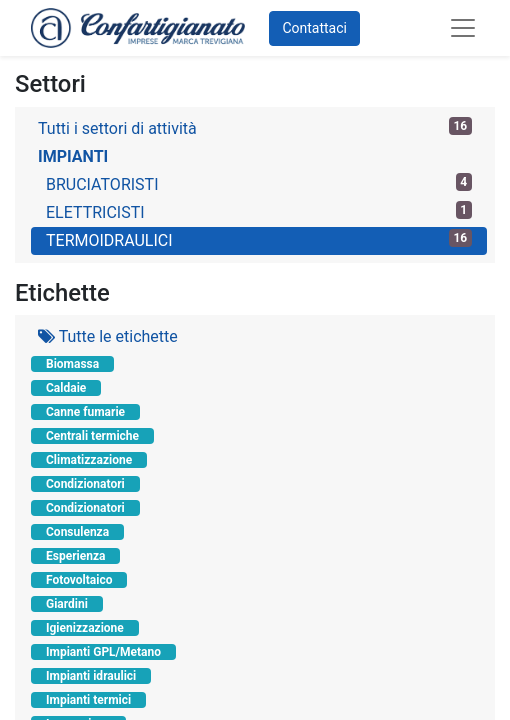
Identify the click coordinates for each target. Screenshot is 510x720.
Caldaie (66, 388)
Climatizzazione (89, 460)
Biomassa (72, 364)
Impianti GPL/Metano (103, 652)
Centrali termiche (92, 436)
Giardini (67, 604)
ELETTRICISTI (259, 211)
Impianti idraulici (91, 676)
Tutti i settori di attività (255, 127)
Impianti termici (88, 700)
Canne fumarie (85, 412)
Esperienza (75, 556)
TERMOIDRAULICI (259, 239)
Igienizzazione (85, 628)
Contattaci (314, 28)
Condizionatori (85, 484)
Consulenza (77, 532)
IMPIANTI (73, 156)
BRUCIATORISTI (259, 183)
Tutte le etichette (108, 336)
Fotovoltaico (79, 580)
